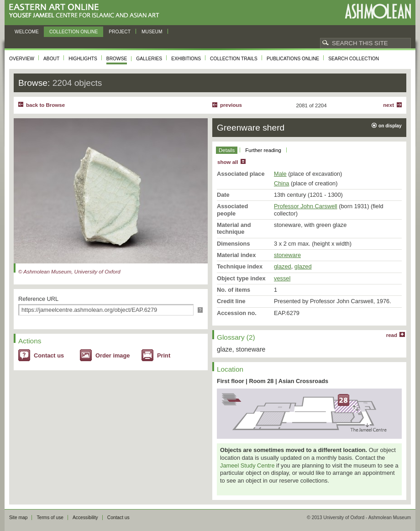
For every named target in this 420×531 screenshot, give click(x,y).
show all (228, 162)
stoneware (287, 255)
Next (388, 105)
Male (280, 174)
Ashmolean (378, 11)
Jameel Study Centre (247, 465)
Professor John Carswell (306, 206)
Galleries (149, 59)
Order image (113, 355)
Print (164, 355)
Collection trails (234, 59)
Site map (18, 518)
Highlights (83, 59)
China (281, 183)
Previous (231, 105)
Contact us (49, 355)
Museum (152, 32)
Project (120, 32)
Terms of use (50, 518)
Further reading (263, 150)
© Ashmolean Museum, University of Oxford (69, 272)
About (51, 59)
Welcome (27, 32)
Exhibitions (186, 59)
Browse (117, 59)
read (392, 335)
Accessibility (85, 518)
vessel (282, 278)
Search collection (354, 59)
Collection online (73, 32)
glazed (283, 266)
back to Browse (45, 105)
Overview (22, 59)
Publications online (293, 59)
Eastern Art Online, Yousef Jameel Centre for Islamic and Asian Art (87, 11)
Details (227, 150)
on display (390, 126)
